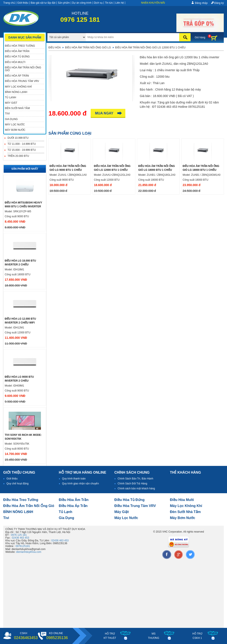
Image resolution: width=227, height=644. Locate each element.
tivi (6, 518)
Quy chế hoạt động (17, 484)
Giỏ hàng (200, 37)
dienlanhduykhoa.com (29, 552)
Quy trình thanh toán (74, 479)
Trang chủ (9, 3)
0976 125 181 (19, 535)
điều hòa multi (182, 500)
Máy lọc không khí (186, 506)
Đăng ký (219, 3)
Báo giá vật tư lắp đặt (43, 3)
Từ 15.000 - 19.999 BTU (22, 150)
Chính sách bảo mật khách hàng (136, 488)
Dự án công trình (82, 3)
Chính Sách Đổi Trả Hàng (132, 484)
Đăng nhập (201, 3)
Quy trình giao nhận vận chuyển (80, 484)
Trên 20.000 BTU (18, 156)
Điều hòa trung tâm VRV (135, 506)
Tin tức (109, 3)
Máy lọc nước (126, 518)
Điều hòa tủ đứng (129, 500)
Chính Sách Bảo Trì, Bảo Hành (135, 479)
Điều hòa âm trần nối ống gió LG (88, 48)
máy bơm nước (183, 518)
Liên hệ (120, 3)
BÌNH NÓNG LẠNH (18, 512)
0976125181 (23, 546)
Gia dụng (66, 518)
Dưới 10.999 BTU (18, 138)
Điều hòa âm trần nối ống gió (29, 506)
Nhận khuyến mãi (153, 3)
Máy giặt (122, 512)
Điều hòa (55, 48)
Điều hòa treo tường (21, 500)
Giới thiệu (23, 3)
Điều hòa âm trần (74, 500)
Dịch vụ (98, 3)
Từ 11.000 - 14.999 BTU (22, 144)
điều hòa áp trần (73, 506)
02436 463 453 (20, 538)
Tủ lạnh (66, 512)
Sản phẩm (64, 3)
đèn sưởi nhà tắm (185, 512)
